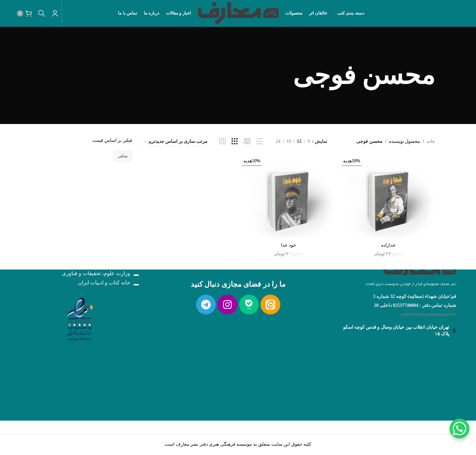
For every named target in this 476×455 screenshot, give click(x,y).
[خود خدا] (289, 198)
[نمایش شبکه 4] (222, 142)
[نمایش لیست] (259, 142)
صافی (123, 156)
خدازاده (388, 245)
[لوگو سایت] (238, 13)
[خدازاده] (388, 198)
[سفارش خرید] (175, 142)
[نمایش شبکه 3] (235, 142)
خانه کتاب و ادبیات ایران (104, 283)
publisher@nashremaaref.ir (429, 314)
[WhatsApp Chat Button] (459, 429)
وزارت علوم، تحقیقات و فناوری (96, 274)
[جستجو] (42, 13)
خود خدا (289, 245)
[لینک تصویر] (420, 270)
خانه (431, 141)
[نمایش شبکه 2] (247, 142)
